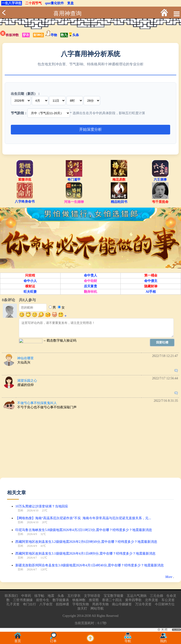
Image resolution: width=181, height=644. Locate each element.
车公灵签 (168, 600)
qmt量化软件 (54, 3)
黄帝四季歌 (133, 600)
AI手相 (151, 292)
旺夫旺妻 (30, 292)
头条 (74, 35)
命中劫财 (90, 281)
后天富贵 (90, 286)
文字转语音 (92, 596)
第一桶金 (151, 275)
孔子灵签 (13, 604)
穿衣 (26, 35)
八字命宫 (46, 604)
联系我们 (11, 596)
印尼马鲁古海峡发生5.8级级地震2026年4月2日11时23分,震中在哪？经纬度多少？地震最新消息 (84, 530)
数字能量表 (61, 600)
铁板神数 (12, 35)
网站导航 (97, 608)
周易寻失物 (100, 604)
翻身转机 (90, 292)
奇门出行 (29, 604)
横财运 (30, 286)
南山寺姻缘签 (122, 604)
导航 (128, 640)
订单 (53, 640)
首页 (18, 640)
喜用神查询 (67, 13)
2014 (80, 616)
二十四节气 (33, 3)
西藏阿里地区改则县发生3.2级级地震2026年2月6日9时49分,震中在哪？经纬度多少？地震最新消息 (86, 542)
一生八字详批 (12, 3)
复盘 (70, 3)
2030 (88, 616)
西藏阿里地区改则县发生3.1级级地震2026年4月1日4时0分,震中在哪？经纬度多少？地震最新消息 (85, 554)
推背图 (94, 600)
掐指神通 (62, 604)
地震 (51, 596)
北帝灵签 (152, 600)
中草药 (26, 596)
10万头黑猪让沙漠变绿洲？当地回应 (42, 506)
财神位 (38, 35)
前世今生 (43, 600)
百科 (21, 510)
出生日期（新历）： (26, 94)
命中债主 (151, 281)
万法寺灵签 (143, 604)
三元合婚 (156, 596)
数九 (64, 35)
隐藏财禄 (151, 286)
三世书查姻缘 (23, 600)
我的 (163, 640)
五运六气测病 (137, 596)
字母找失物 (81, 604)
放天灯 (82, 608)
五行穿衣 (74, 596)
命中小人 (30, 281)
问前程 (30, 275)
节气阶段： (19, 113)
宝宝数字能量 (114, 596)
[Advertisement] (90, 445)
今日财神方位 (165, 604)
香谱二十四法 (112, 600)
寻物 (54, 35)
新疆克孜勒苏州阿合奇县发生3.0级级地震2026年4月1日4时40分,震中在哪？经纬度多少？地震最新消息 (90, 565)
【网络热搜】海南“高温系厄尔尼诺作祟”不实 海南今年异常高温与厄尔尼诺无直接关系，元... (83, 518)
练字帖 (39, 596)
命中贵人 (90, 275)
